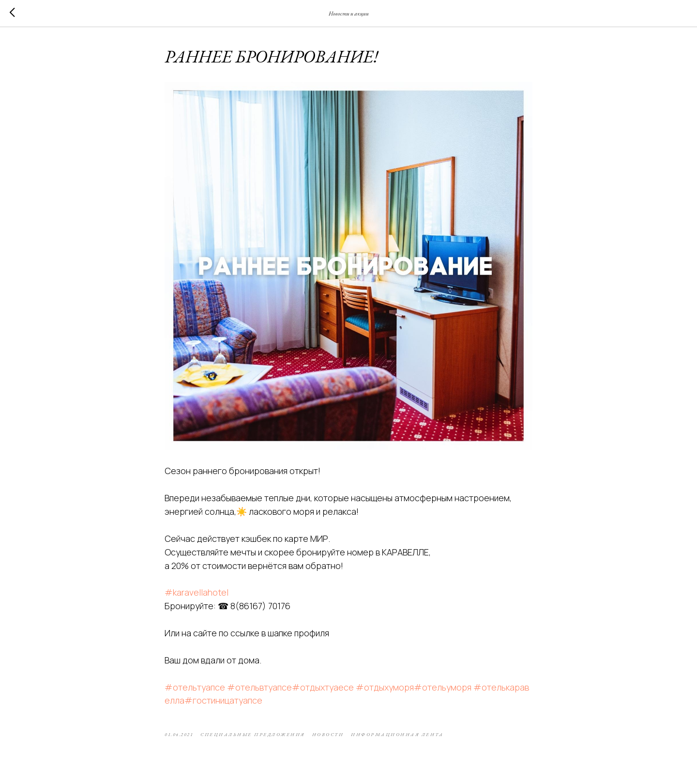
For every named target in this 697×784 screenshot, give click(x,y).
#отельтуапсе (195, 687)
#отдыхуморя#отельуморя (414, 687)
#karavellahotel (197, 592)
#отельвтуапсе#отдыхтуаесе (290, 687)
